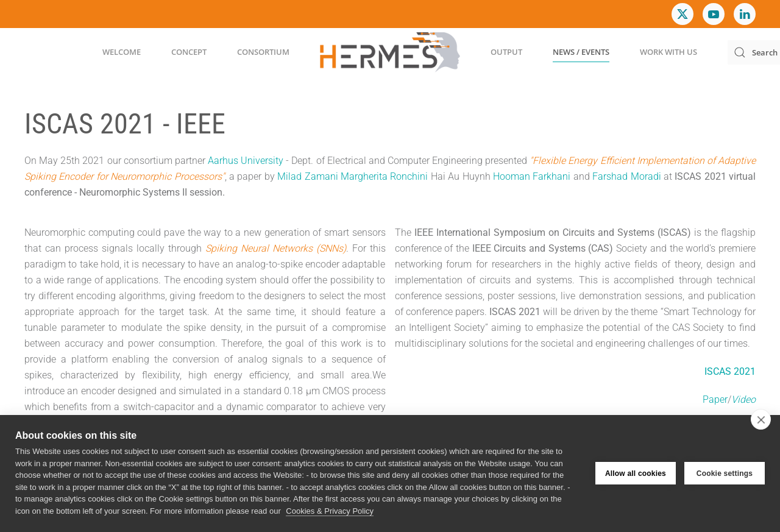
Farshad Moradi (626, 176)
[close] (761, 419)
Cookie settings (725, 473)
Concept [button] (189, 52)
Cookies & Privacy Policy (330, 511)
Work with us (668, 52)
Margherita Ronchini (384, 176)
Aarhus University (246, 161)
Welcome (122, 52)
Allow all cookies (636, 473)
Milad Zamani (307, 176)
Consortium (263, 52)
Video (743, 399)
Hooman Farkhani (532, 176)
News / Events (581, 52)
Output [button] (506, 52)
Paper (715, 399)
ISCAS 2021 (730, 371)
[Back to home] (390, 52)
